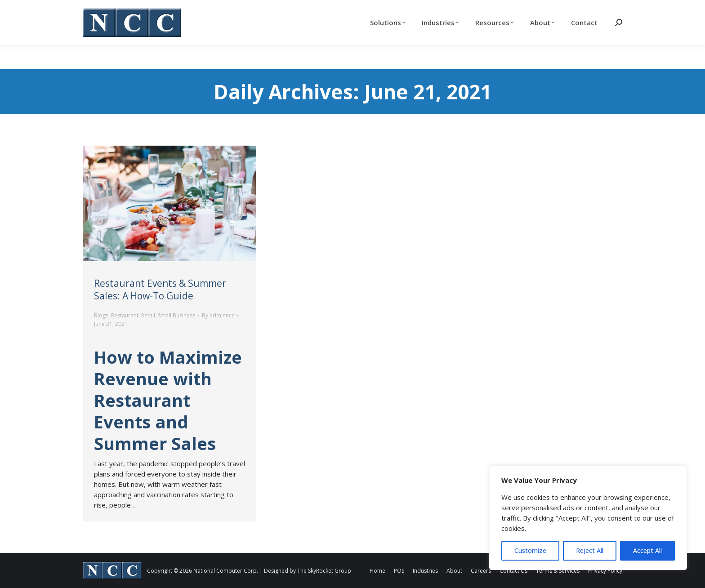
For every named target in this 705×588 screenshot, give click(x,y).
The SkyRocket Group (324, 571)
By (218, 315)
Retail (148, 315)
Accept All (647, 550)
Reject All (590, 550)
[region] (588, 518)
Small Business (176, 315)
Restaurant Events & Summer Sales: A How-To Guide (160, 290)
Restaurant (125, 315)
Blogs (101, 315)
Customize (530, 550)
